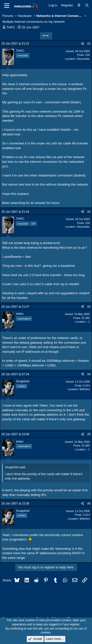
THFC (11, 27)
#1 (89, 44)
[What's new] (79, 5)
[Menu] (7, 6)
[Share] (82, 44)
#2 (89, 212)
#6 (89, 503)
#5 (89, 434)
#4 (89, 374)
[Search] (87, 5)
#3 (89, 307)
